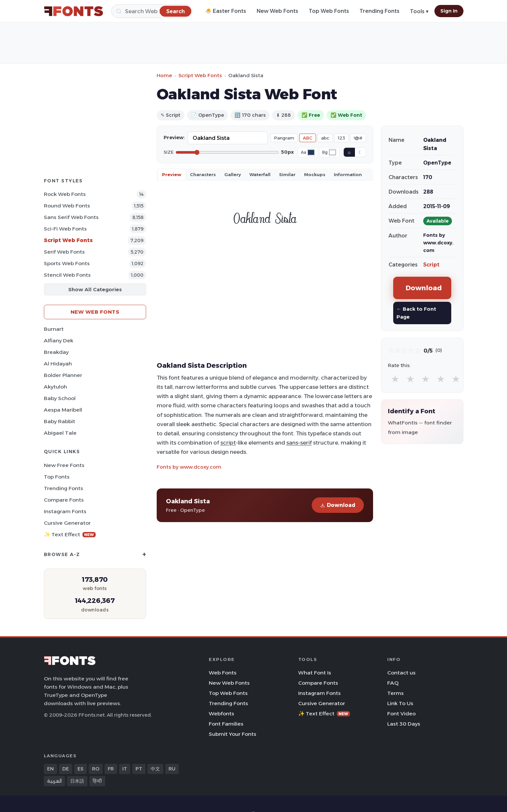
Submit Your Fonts (233, 734)
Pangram (284, 138)
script (228, 443)
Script (431, 265)
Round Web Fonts (67, 206)
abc (325, 138)
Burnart (54, 329)
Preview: (174, 138)
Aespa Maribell (63, 410)
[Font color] (311, 152)
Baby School (60, 398)
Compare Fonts (64, 500)
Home (164, 75)
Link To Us (400, 703)
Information (348, 174)
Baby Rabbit (60, 421)
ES (80, 769)
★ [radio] (395, 379)
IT (125, 769)
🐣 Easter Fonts (226, 11)
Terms (396, 693)
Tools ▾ (419, 11)
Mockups (315, 174)
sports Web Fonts (67, 263)
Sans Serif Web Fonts (71, 217)
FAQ (393, 683)
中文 (155, 769)
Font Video (401, 714)
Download (338, 505)
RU (172, 769)
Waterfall (260, 174)
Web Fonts (223, 673)
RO (96, 769)
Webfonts (222, 714)
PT (139, 769)
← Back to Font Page (416, 313)
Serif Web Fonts (64, 252)
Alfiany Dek (59, 341)
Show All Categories (95, 289)
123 (341, 138)
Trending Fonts (380, 11)
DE (66, 769)
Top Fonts (57, 477)
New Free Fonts (64, 465)
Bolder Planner (63, 375)
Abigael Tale (60, 433)
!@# (358, 138)
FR (111, 769)
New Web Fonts (277, 11)
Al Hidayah (58, 364)
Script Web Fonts (68, 240)
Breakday (56, 352)
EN (50, 769)
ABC (308, 138)
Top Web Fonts (329, 11)
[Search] (152, 11)
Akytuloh (55, 387)
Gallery (233, 174)
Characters (203, 174)
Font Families (226, 724)
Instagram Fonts (65, 511)
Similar (287, 174)
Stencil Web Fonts (67, 275)
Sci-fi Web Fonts (65, 229)
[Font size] (227, 152)
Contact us (401, 673)
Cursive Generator (67, 523)
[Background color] (333, 152)
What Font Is (315, 673)
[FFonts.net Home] (74, 11)
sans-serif (299, 443)
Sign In (449, 11)
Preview (172, 174)
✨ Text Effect (70, 534)
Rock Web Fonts (65, 194)
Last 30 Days (404, 724)
